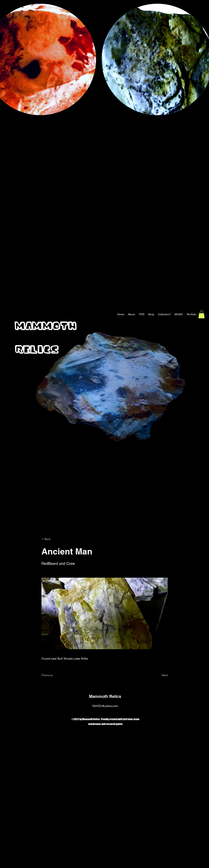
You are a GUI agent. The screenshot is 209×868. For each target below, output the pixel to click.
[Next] (159, 675)
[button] (201, 314)
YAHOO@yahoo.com (105, 706)
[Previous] (54, 675)
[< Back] (54, 539)
